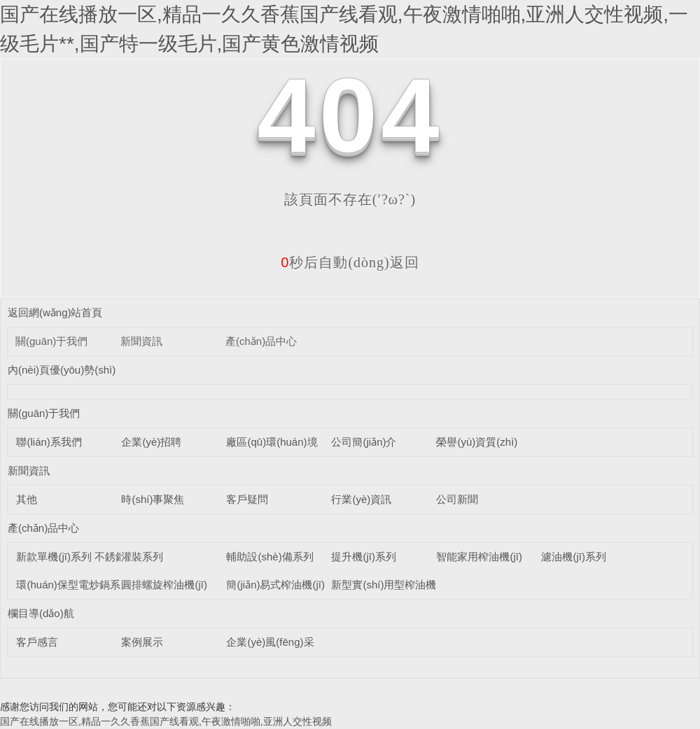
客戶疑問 (247, 499)
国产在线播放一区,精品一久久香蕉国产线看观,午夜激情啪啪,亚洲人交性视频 (166, 721)
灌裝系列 (142, 557)
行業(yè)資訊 (361, 499)
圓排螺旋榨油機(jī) (164, 585)
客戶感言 (37, 642)
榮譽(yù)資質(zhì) (477, 442)
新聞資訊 (141, 341)
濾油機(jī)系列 (574, 557)
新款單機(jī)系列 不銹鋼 (71, 557)
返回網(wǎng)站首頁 (55, 312)
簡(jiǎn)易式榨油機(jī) (275, 585)
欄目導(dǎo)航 (41, 613)
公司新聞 (457, 499)
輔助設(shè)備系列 (269, 557)
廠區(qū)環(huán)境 (272, 442)
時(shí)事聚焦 (153, 499)
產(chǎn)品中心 (261, 341)
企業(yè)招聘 (151, 442)
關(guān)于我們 (51, 341)
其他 (27, 499)
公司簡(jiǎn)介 (364, 442)
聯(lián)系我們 (49, 442)
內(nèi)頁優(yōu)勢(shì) (62, 370)
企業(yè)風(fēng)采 (270, 642)
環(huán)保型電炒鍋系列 (73, 585)
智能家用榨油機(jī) (479, 557)
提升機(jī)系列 (364, 557)
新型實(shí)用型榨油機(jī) (390, 585)
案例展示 (142, 642)
